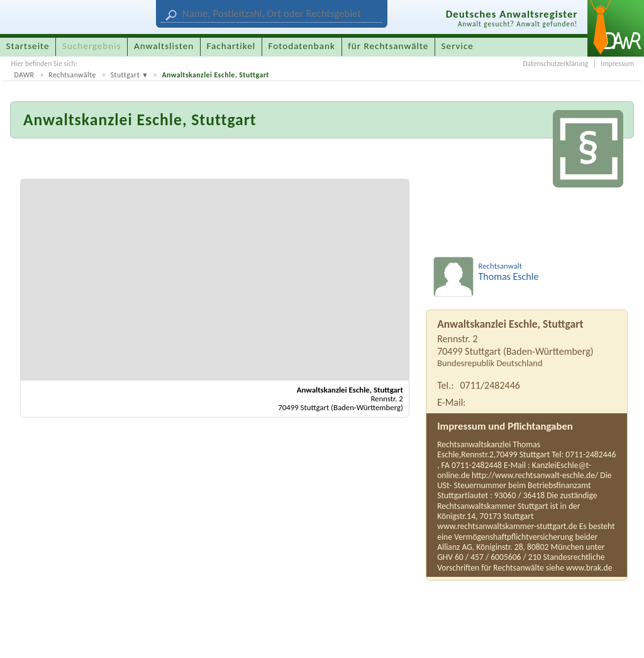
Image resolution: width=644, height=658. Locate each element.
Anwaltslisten (164, 46)
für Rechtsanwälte (388, 46)
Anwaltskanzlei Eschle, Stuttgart (215, 75)
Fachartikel (231, 46)
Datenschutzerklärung (555, 64)
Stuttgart (125, 75)
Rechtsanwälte (72, 75)
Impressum (617, 64)
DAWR (24, 75)
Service (458, 46)
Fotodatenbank (302, 46)
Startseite (28, 46)
